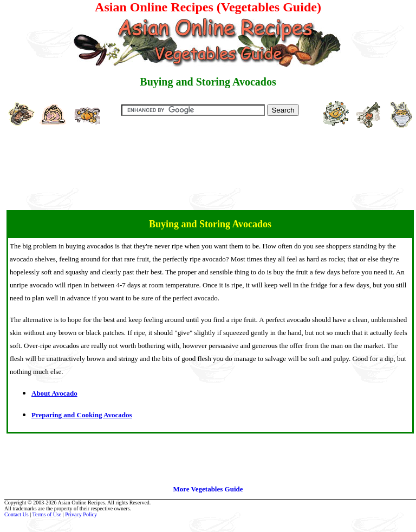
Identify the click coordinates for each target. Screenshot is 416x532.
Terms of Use (47, 514)
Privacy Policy (81, 514)
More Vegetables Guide (208, 489)
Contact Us (17, 514)
